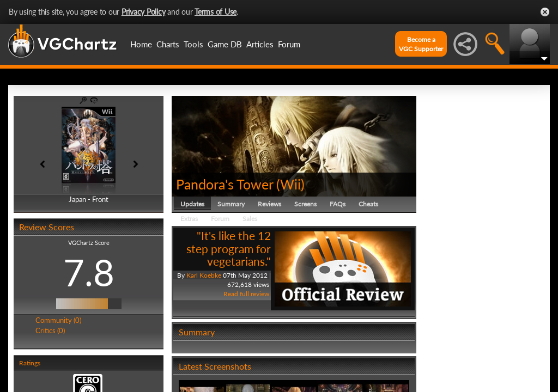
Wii (290, 184)
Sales (250, 219)
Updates (192, 204)
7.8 (89, 272)
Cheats (368, 204)
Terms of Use (216, 12)
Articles (260, 44)
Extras (189, 219)
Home (141, 44)
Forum (289, 44)
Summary (231, 204)
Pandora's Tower (225, 184)
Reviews (269, 204)
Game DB (225, 44)
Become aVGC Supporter (421, 44)
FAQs (338, 204)
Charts (168, 44)
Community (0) (58, 320)
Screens (305, 204)
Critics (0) (50, 330)
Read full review (246, 294)
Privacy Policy (144, 12)
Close (545, 12)
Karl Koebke (204, 275)
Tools (193, 44)
